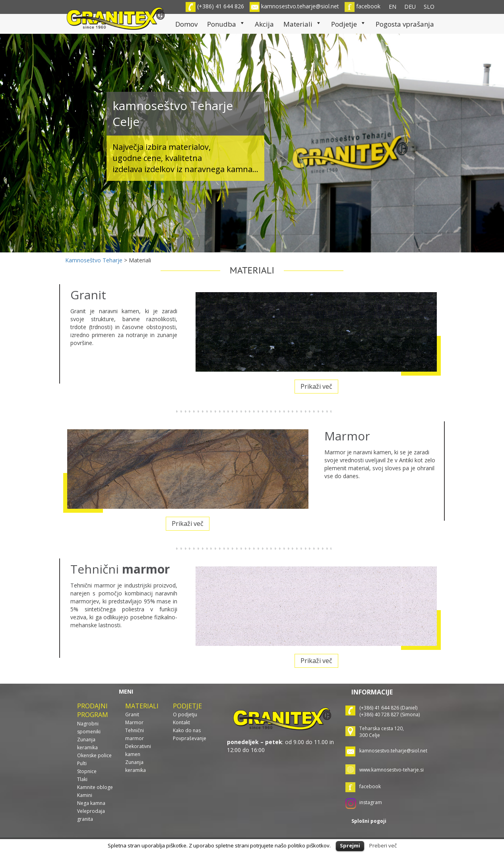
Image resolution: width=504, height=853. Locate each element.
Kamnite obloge (95, 787)
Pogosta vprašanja (405, 24)
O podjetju (185, 714)
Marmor (134, 722)
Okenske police (94, 755)
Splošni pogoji (369, 821)
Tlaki (82, 779)
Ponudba (226, 24)
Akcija (264, 24)
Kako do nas (187, 730)
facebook (362, 6)
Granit (132, 714)
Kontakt (181, 722)
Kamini (85, 795)
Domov (186, 24)
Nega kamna (91, 803)
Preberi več (383, 845)
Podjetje (349, 24)
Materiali (302, 24)
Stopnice (87, 771)
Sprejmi (350, 845)
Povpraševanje (190, 738)
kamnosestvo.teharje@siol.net (294, 6)
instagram (371, 802)
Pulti (82, 763)
